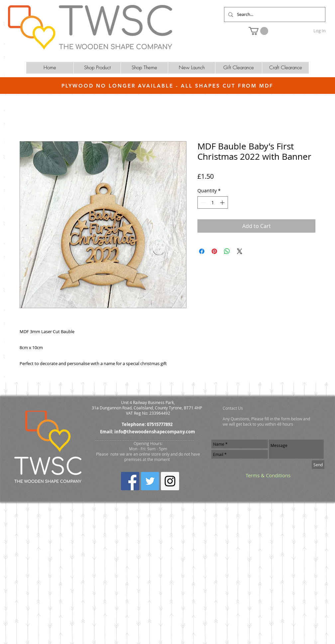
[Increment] (223, 203)
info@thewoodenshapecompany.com (155, 432)
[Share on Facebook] (202, 251)
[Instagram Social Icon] (170, 481)
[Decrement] (203, 203)
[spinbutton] (213, 203)
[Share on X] (240, 251)
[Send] (318, 465)
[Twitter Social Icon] (150, 481)
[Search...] (274, 14)
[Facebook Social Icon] (130, 481)
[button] (258, 31)
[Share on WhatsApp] (227, 251)
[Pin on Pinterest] (214, 251)
